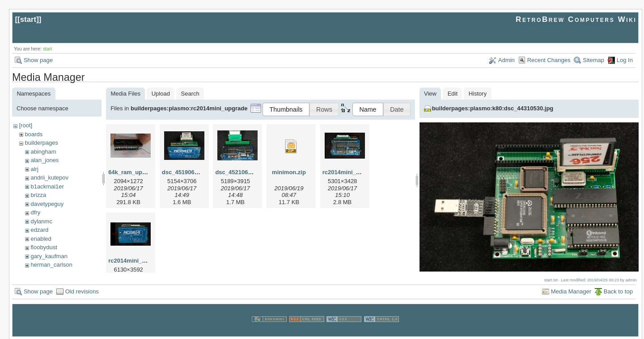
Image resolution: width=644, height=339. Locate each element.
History (478, 94)
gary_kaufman (49, 256)
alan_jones (44, 160)
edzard (39, 230)
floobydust (44, 247)
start (28, 19)
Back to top (618, 291)
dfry (35, 212)
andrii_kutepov (49, 178)
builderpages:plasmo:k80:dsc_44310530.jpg (493, 108)
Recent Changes (549, 60)
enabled (41, 239)
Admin (506, 60)
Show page (38, 60)
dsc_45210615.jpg (240, 172)
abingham (43, 152)
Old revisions (82, 291)
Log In (625, 60)
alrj (34, 169)
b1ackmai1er (47, 186)
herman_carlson (51, 265)
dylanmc (41, 221)
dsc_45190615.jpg (187, 172)
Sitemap (593, 60)
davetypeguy (47, 204)
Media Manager (571, 291)
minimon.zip (289, 172)
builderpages (41, 143)
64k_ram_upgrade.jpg (138, 172)
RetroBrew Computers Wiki (576, 19)
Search (190, 94)
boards (34, 134)
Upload (161, 94)
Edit (453, 94)
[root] (25, 125)
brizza (38, 195)
